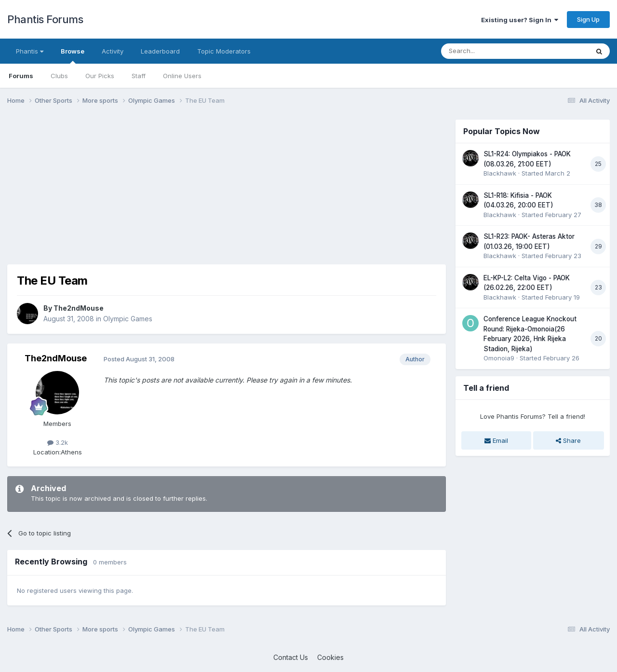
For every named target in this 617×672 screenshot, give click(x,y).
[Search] (490, 51)
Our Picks (100, 76)
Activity (113, 51)
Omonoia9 (499, 358)
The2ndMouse (79, 308)
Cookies (330, 657)
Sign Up (588, 19)
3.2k (58, 442)
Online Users (182, 76)
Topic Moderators (224, 51)
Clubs (59, 76)
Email (496, 440)
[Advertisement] (183, 187)
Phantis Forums (45, 19)
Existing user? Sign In (520, 20)
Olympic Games (128, 319)
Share (568, 440)
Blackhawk (500, 173)
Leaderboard (160, 51)
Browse (73, 55)
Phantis (30, 51)
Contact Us (291, 657)
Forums (21, 76)
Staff (139, 76)
